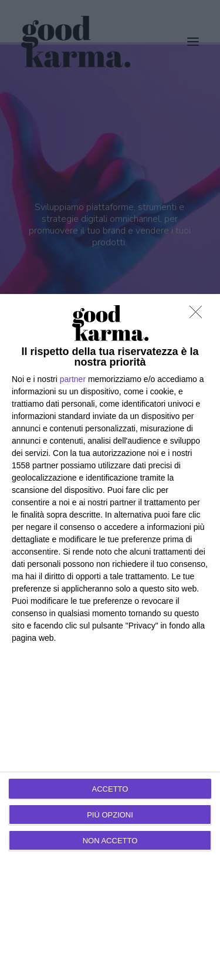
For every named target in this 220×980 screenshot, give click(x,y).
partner (73, 379)
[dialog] (110, 637)
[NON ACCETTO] (199, 315)
